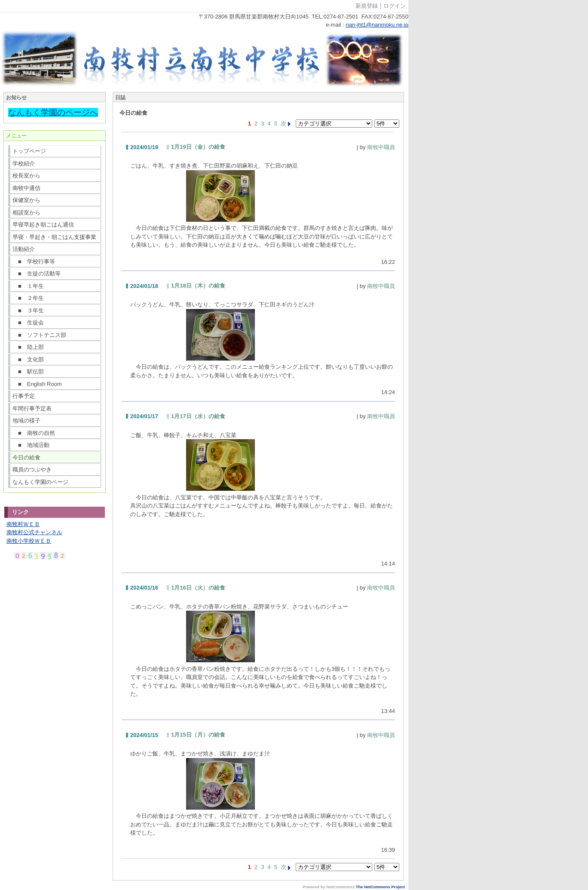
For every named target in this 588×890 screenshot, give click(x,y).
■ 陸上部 (28, 347)
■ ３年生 (28, 310)
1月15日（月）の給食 (198, 735)
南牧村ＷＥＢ (23, 524)
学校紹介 (24, 164)
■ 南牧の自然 (34, 433)
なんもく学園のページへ (53, 112)
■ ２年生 (28, 298)
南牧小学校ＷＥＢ (29, 541)
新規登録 (367, 6)
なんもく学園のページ (40, 482)
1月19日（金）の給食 (198, 147)
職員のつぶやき (32, 469)
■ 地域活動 (31, 445)
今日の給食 (26, 457)
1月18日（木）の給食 (198, 286)
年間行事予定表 (32, 408)
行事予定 (24, 396)
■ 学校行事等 (34, 261)
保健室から (26, 200)
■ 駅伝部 (28, 372)
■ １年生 (28, 286)
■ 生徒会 (28, 323)
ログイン (395, 6)
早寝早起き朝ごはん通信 (43, 225)
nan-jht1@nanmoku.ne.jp (377, 25)
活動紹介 (24, 249)
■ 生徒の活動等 (37, 274)
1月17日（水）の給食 (198, 416)
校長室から (26, 176)
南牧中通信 (26, 188)
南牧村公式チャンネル (34, 532)
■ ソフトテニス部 (39, 335)
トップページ (29, 151)
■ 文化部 (28, 359)
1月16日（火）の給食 (198, 588)
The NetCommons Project (380, 887)
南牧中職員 (381, 147)
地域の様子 (26, 421)
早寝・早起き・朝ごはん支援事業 (54, 237)
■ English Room (37, 384)
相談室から (26, 213)
